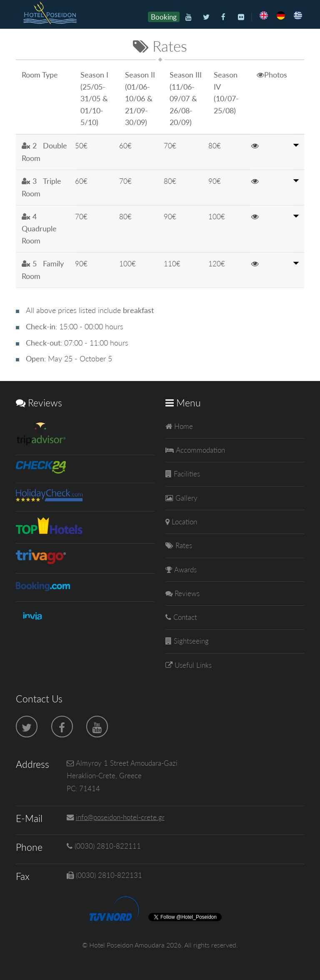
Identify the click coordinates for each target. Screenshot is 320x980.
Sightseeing (190, 641)
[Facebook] (224, 17)
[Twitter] (206, 17)
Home (182, 426)
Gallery (185, 498)
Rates (183, 545)
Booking (164, 17)
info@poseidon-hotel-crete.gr (120, 817)
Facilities (186, 474)
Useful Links (192, 665)
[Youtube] (189, 17)
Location (183, 522)
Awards (184, 570)
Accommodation (199, 450)
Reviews (186, 593)
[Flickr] (241, 17)
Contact (184, 617)
